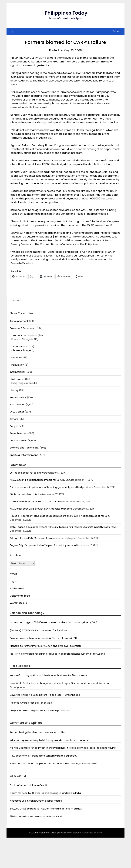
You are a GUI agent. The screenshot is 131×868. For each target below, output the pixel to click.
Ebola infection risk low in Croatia (29, 785)
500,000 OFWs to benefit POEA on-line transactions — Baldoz (46, 809)
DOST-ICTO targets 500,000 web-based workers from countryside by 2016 (53, 622)
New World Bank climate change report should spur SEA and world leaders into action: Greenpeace (60, 685)
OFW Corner (17, 412)
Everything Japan (22, 383)
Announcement (19, 321)
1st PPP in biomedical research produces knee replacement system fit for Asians (57, 654)
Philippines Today (66, 13)
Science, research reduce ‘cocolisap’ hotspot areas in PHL (44, 638)
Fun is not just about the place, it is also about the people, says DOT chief (53, 763)
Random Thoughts (22, 339)
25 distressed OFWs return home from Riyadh (37, 816)
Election (16, 357)
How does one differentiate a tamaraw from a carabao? (44, 756)
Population (18, 365)
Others (14, 419)
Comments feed (20, 596)
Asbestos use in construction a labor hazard (36, 801)
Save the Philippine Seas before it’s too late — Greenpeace (45, 695)
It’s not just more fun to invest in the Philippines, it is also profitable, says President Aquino (63, 748)
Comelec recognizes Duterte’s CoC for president (39, 502)
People (14, 426)
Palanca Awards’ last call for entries (31, 703)
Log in (13, 581)
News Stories (17, 405)
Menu (115, 31)
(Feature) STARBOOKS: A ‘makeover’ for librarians (39, 630)
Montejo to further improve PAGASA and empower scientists (46, 646)
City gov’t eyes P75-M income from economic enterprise (44, 538)
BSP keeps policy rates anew (27, 473)
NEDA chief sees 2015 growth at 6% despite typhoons (41, 509)
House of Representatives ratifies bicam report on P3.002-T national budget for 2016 (60, 516)
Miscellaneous (18, 397)
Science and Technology (24, 448)
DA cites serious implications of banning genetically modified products (52, 487)
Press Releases (19, 433)
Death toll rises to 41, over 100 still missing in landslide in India (45, 793)
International (17, 372)
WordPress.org (18, 603)
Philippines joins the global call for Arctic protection (40, 710)
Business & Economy (22, 328)
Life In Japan (17, 379)
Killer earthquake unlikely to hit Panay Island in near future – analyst (49, 740)
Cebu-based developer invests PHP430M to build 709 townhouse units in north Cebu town (63, 527)
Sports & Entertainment (24, 455)
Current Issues (18, 346)
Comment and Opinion (23, 335)
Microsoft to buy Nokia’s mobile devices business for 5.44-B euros (49, 675)
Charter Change (21, 350)
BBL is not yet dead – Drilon (26, 494)
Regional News (18, 441)
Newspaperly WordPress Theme (84, 833)
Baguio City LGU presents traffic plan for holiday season (43, 545)
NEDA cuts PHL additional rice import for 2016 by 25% (40, 480)
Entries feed (17, 588)
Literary (14, 390)
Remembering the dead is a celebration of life (37, 732)
